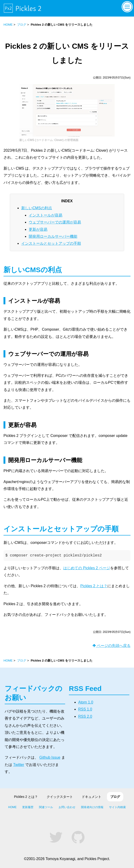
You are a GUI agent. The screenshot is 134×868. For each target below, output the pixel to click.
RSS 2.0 (85, 716)
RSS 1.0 (85, 709)
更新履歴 (28, 807)
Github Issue (50, 757)
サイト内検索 (117, 807)
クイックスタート (60, 797)
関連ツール (46, 807)
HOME (8, 25)
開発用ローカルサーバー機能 (53, 236)
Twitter (19, 765)
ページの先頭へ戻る (111, 646)
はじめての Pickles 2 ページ (87, 568)
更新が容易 (38, 229)
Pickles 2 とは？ (94, 586)
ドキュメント (92, 797)
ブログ (22, 25)
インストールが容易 (46, 215)
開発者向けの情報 (92, 807)
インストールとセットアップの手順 (51, 243)
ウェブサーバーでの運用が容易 (55, 222)
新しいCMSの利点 (37, 208)
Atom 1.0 (86, 702)
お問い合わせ (67, 807)
